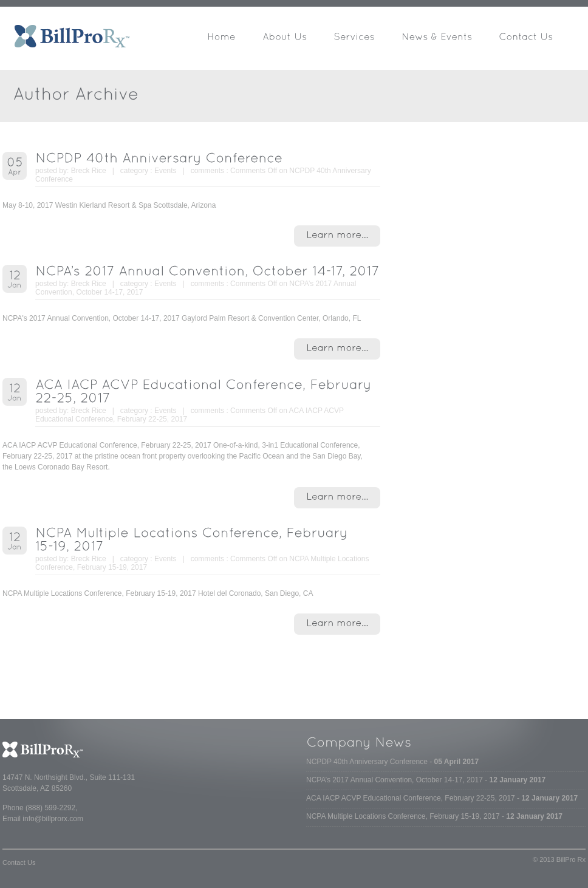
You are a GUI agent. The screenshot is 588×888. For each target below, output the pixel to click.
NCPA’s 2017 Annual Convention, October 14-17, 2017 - (426, 780)
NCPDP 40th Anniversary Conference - (392, 762)
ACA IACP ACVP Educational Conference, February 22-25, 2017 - (442, 798)
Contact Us (19, 862)
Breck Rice (89, 171)
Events (166, 171)
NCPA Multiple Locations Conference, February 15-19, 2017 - (434, 816)
